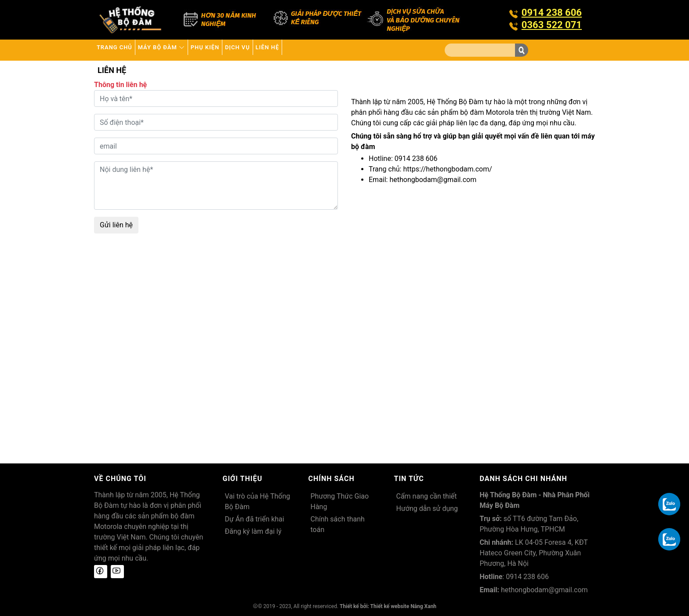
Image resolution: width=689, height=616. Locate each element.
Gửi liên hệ (116, 225)
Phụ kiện (241, 50)
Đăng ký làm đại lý (253, 531)
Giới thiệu (243, 479)
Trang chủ (121, 50)
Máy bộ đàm (183, 50)
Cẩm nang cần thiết (427, 496)
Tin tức (409, 479)
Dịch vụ (287, 50)
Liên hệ (330, 50)
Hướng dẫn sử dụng (427, 508)
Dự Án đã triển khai (255, 519)
